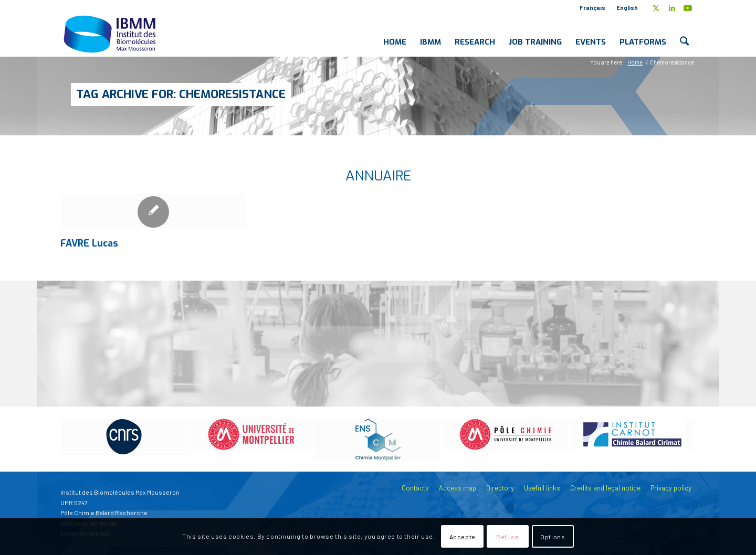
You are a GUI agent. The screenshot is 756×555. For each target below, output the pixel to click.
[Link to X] (656, 8)
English (627, 8)
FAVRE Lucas (89, 243)
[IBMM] (111, 34)
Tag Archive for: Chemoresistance (181, 94)
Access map (458, 488)
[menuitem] (593, 8)
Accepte (463, 537)
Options (553, 537)
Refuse (508, 537)
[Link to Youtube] (688, 8)
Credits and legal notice (605, 488)
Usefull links (542, 488)
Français (592, 8)
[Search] (684, 34)
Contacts (415, 488)
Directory (500, 488)
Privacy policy (671, 488)
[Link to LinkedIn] (672, 8)
